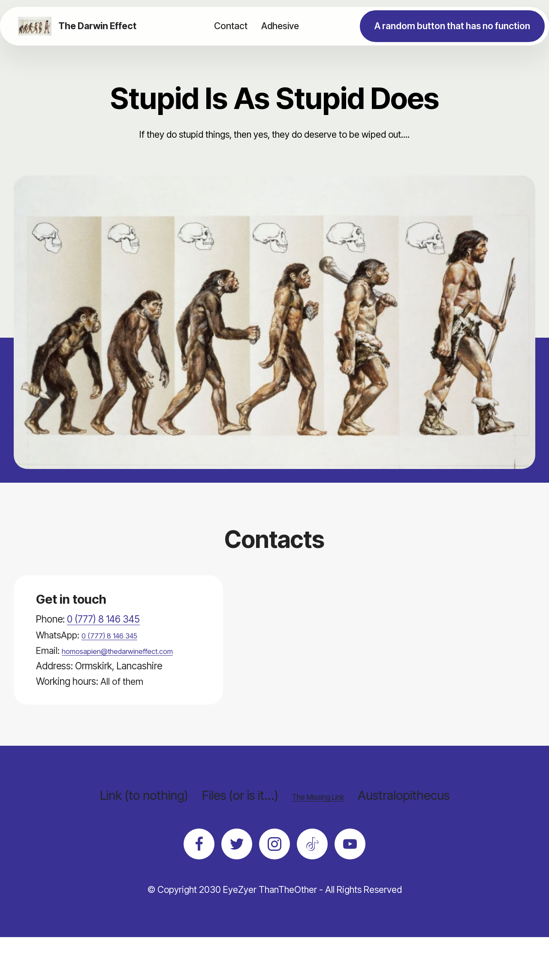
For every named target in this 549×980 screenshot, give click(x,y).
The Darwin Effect (100, 26)
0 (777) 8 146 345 (103, 619)
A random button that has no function (452, 26)
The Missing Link (318, 811)
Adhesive (280, 26)
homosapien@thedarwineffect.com (107, 666)
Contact (231, 26)
